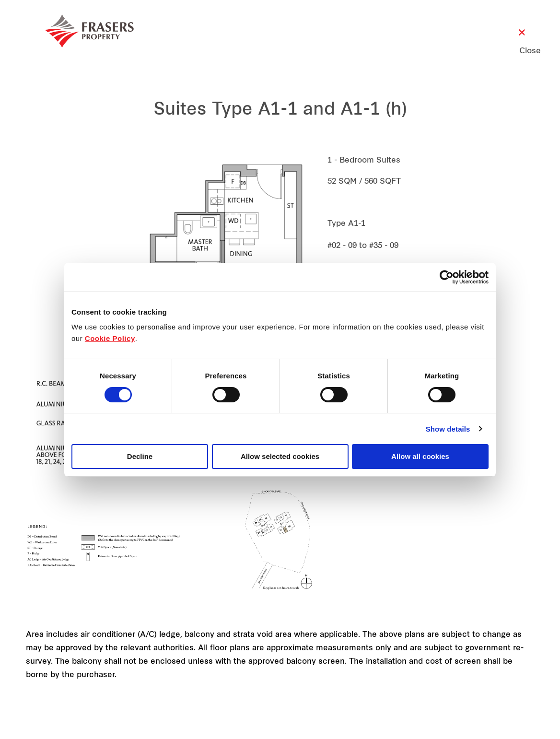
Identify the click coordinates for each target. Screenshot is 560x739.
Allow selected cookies (280, 456)
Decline (140, 456)
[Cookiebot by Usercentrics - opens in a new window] (447, 277)
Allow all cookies (420, 456)
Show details (448, 429)
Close (522, 51)
